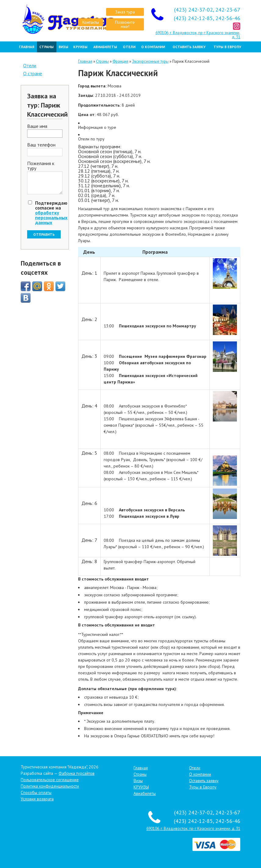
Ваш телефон (41, 145)
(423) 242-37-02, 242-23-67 (207, 10)
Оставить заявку (189, 47)
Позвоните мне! (125, 24)
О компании (153, 47)
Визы (63, 47)
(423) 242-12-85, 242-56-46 (207, 18)
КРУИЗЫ (80, 47)
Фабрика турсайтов (77, 773)
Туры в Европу (227, 47)
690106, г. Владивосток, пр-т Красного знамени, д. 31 (198, 35)
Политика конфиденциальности (50, 786)
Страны (46, 47)
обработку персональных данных (51, 217)
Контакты (91, 22)
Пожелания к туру (41, 166)
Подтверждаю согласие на (51, 213)
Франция (120, 61)
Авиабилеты (105, 47)
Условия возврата (37, 799)
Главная (27, 47)
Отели (129, 47)
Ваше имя (37, 126)
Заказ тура (125, 12)
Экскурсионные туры (150, 61)
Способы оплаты (36, 792)
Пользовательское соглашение (50, 780)
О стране (33, 73)
